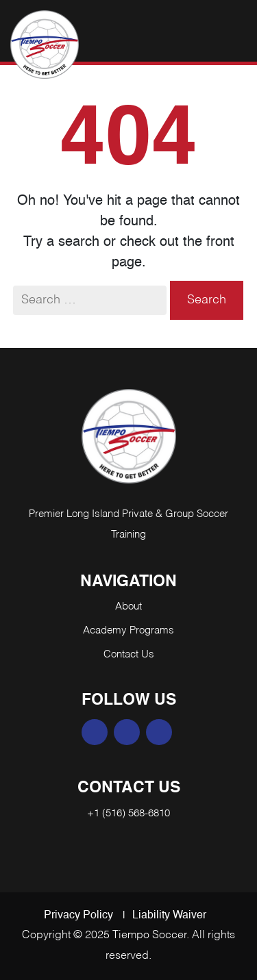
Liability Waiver (169, 916)
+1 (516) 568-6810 (128, 813)
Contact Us (129, 654)
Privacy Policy (78, 916)
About (128, 606)
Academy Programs (128, 630)
